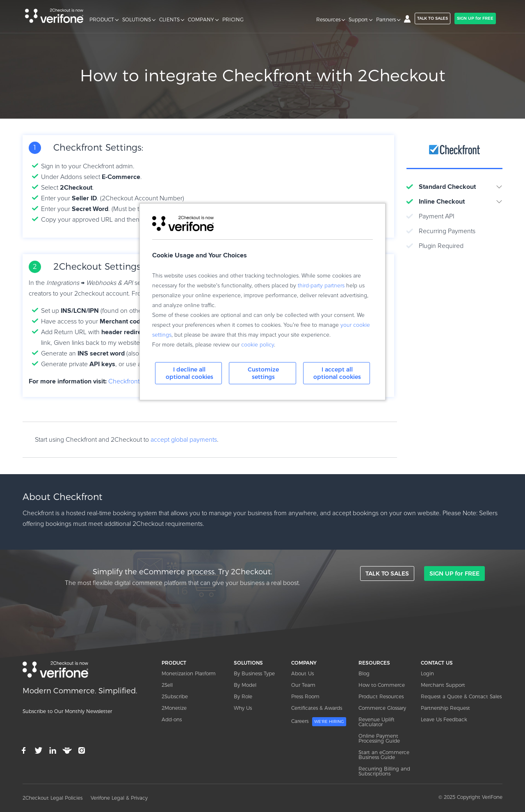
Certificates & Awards (317, 708)
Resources (328, 20)
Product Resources (381, 696)
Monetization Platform (189, 673)
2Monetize (174, 708)
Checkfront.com (131, 381)
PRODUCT (102, 20)
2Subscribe (175, 696)
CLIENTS (169, 20)
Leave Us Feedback (444, 719)
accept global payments (184, 440)
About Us (302, 673)
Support (358, 20)
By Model (245, 685)
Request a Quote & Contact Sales (461, 696)
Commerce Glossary (382, 708)
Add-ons (172, 719)
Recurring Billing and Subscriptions (384, 771)
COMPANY (201, 20)
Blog (364, 673)
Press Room (305, 696)
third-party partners (321, 286)
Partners (386, 20)
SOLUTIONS (137, 20)
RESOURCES (374, 663)
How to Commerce (382, 685)
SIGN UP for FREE (475, 18)
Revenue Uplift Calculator (377, 722)
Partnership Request (445, 708)
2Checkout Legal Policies (52, 798)
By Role (243, 696)
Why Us (243, 708)
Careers (319, 722)
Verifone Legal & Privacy (119, 798)
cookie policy (258, 345)
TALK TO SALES (433, 18)
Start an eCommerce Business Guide (384, 755)
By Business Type (254, 673)
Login (427, 673)
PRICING (233, 20)
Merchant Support (443, 685)
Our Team (303, 685)
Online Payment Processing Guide (379, 738)
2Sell (167, 685)
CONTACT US (437, 663)
